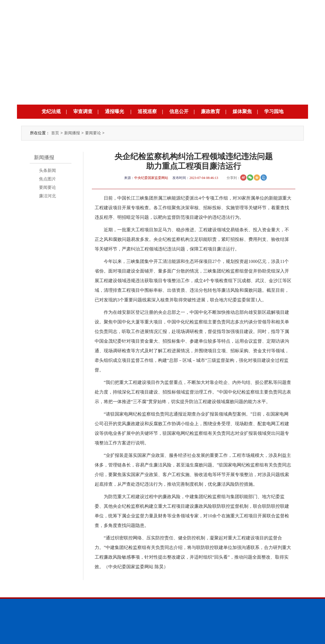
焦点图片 (47, 179)
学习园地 (274, 112)
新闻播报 (72, 133)
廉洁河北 (47, 196)
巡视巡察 (147, 112)
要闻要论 (93, 133)
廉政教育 (211, 112)
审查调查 (83, 112)
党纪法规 (51, 112)
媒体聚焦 (242, 112)
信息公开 (179, 112)
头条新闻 (47, 170)
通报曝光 (114, 112)
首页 (55, 133)
